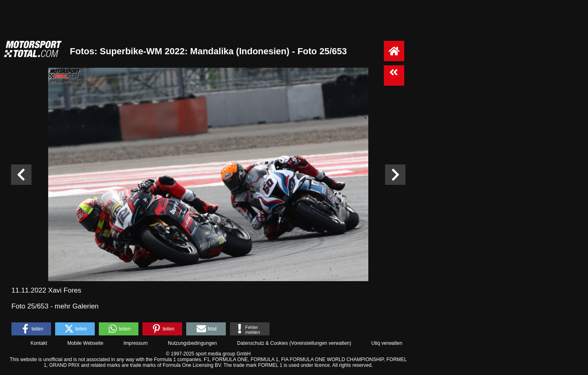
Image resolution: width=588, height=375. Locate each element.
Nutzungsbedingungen (192, 343)
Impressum (135, 343)
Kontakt (39, 343)
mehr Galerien (77, 306)
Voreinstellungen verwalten (320, 343)
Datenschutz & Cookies (262, 343)
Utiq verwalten (387, 343)
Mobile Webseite (86, 343)
